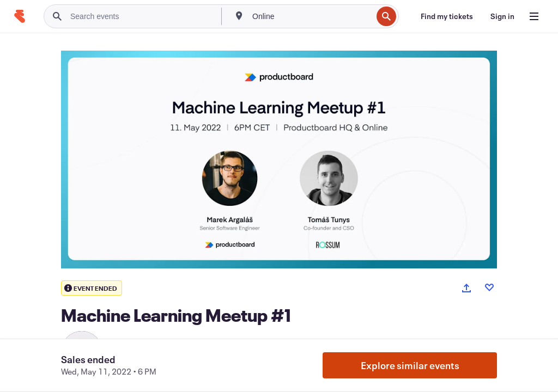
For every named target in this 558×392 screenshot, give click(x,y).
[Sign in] (502, 16)
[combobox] (311, 16)
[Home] (20, 16)
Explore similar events (410, 365)
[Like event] (489, 287)
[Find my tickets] (447, 16)
